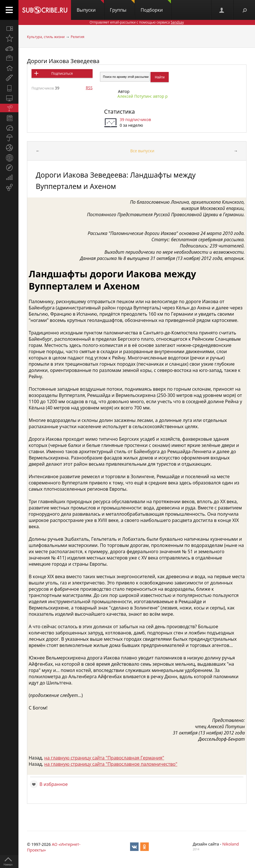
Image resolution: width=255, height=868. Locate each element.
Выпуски (90, 7)
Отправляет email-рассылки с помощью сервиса (137, 22)
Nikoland (231, 844)
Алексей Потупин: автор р (143, 96)
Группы (122, 7)
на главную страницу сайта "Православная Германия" (104, 758)
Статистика (120, 112)
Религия (78, 37)
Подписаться (62, 73)
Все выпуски (142, 151)
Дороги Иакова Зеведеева (63, 61)
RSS (89, 88)
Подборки (156, 7)
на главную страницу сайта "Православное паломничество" (111, 764)
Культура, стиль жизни (46, 37)
